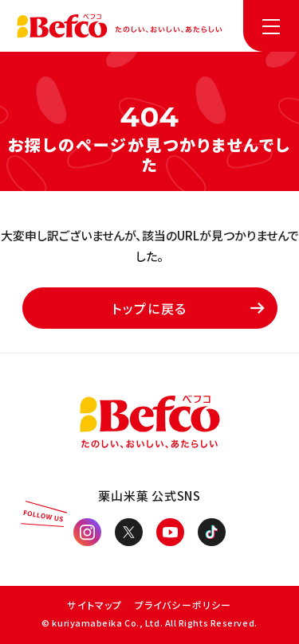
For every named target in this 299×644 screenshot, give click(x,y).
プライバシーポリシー (183, 605)
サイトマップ (94, 605)
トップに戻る (188, 308)
